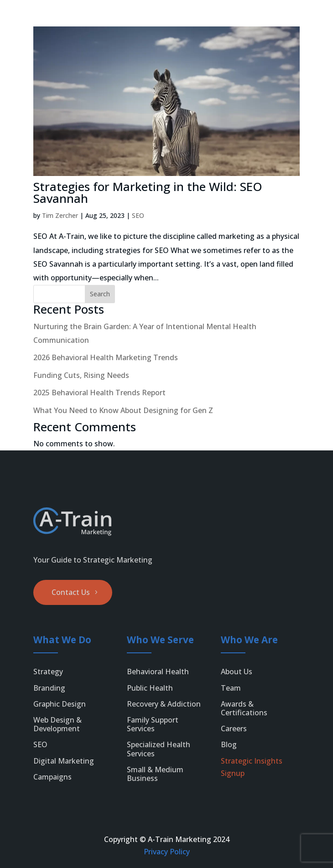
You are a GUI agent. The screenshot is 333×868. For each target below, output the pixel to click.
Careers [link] (234, 728)
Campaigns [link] (52, 777)
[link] (26, 20)
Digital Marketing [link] (64, 761)
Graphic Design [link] (60, 704)
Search (100, 294)
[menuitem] (303, 20)
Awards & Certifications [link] (244, 708)
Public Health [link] (150, 688)
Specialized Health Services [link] (159, 749)
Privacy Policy (167, 852)
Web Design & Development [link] (57, 724)
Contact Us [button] (71, 592)
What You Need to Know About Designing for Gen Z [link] (123, 410)
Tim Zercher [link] (60, 215)
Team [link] (231, 688)
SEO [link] (138, 215)
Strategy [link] (48, 672)
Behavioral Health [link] (158, 672)
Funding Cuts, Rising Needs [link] (81, 375)
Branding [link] (49, 688)
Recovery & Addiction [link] (164, 704)
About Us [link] (237, 672)
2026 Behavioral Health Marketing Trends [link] (106, 357)
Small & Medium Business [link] (155, 774)
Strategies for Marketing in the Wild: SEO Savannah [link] (148, 192)
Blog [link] (229, 744)
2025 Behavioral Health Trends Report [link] (99, 393)
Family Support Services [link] (153, 724)
